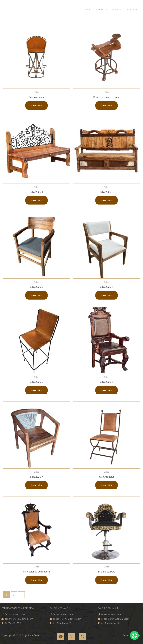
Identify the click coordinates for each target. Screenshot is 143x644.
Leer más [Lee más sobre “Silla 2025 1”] (36, 200)
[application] (106, 9)
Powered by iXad (132, 635)
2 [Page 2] (14, 595)
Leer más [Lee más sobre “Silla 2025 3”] (36, 295)
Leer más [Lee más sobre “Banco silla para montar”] (107, 106)
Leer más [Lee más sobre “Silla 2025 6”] (107, 390)
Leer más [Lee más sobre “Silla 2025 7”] (36, 485)
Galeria (102, 9)
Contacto (132, 9)
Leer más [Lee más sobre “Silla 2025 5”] (36, 390)
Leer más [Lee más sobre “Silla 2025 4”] (107, 295)
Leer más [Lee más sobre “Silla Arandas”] (107, 485)
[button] (135, 638)
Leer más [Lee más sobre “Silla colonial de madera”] (36, 580)
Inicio (88, 9)
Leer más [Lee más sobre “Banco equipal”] (36, 106)
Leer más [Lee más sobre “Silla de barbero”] (107, 580)
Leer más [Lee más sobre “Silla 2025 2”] (107, 200)
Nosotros (117, 9)
